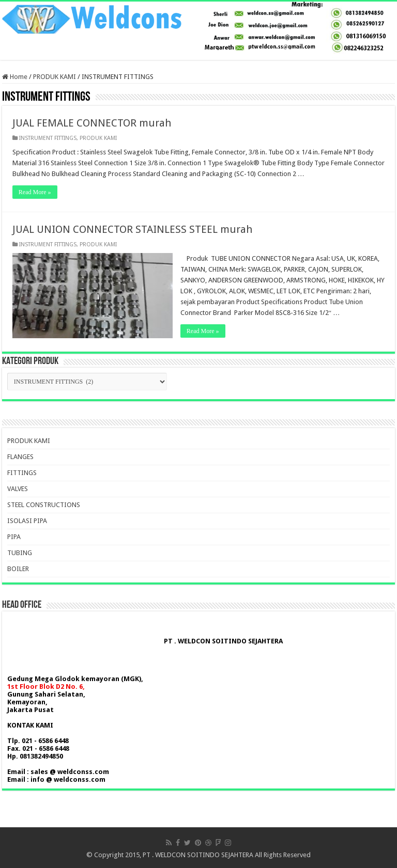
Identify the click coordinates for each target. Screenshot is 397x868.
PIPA (14, 537)
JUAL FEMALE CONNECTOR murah (92, 123)
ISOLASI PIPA (27, 521)
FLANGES (20, 457)
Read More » (35, 192)
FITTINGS (22, 473)
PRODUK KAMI (55, 77)
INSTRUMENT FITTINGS (48, 138)
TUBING (20, 553)
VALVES (18, 489)
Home (15, 77)
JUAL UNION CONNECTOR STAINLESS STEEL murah (132, 229)
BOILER (18, 569)
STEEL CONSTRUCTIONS (44, 505)
